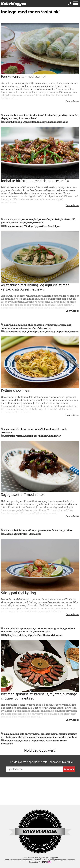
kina (47, 429)
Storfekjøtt (54, 226)
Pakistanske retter (56, 741)
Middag (17, 122)
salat (68, 325)
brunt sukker (27, 530)
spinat (54, 737)
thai (31, 632)
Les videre (72, 101)
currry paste (32, 734)
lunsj (42, 332)
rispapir (6, 118)
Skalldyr (42, 122)
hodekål (38, 429)
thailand (39, 632)
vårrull (33, 118)
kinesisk (55, 429)
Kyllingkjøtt (32, 332)
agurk (8, 325)
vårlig (40, 328)
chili (30, 325)
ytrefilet (68, 530)
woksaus (38, 223)
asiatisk (9, 115)
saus (15, 632)
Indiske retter (12, 741)
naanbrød (19, 737)
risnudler (73, 115)
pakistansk (43, 737)
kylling (49, 325)
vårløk (24, 118)
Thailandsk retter (58, 122)
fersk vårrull (37, 115)
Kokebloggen (14, 4)
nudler (65, 429)
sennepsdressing (21, 328)
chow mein (26, 429)
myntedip (7, 737)
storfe (14, 223)
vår (33, 328)
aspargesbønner (24, 219)
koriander (51, 115)
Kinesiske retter (13, 226)
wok (30, 223)
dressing (39, 325)
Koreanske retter (14, 332)
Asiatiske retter (13, 436)
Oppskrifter (29, 122)
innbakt (56, 219)
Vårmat (74, 332)
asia (14, 325)
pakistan (31, 737)
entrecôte (45, 219)
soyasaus (6, 432)
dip (42, 734)
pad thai (70, 629)
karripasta (51, 734)
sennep (5, 328)
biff (36, 219)
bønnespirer (21, 115)
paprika (62, 115)
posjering (59, 325)
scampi (15, 118)
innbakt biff (68, 219)
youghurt (72, 737)
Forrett (8, 122)
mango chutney (68, 734)
